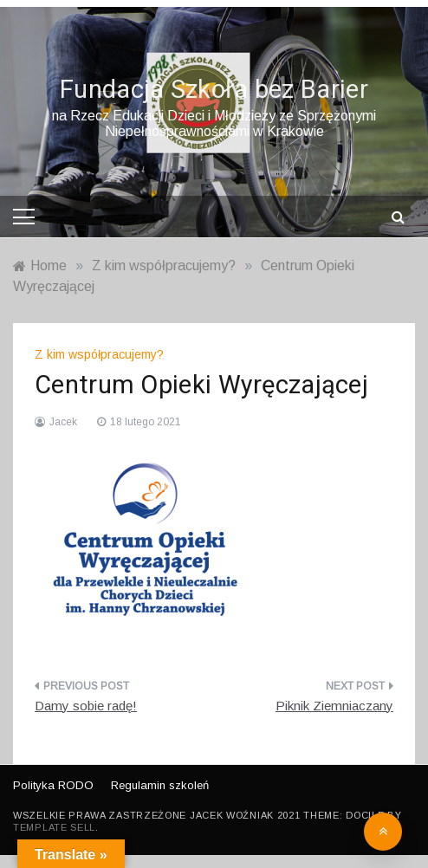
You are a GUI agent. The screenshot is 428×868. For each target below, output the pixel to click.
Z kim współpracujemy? (99, 354)
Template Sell (54, 827)
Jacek (63, 422)
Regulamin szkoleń (160, 785)
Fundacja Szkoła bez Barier (214, 90)
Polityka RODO (53, 785)
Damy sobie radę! (86, 706)
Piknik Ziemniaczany (334, 706)
